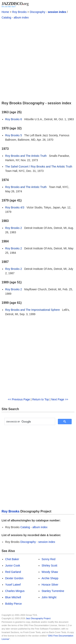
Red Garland (13, 572)
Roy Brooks (19, 12)
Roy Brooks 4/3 (15, 207)
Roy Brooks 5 (14, 135)
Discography (38, 12)
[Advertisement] (38, 60)
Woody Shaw (50, 572)
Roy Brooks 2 (14, 228)
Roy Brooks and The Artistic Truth (26, 156)
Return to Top (41, 399)
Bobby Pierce (13, 604)
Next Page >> (60, 399)
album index (21, 17)
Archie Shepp (50, 578)
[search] (29, 422)
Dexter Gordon (14, 578)
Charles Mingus (15, 591)
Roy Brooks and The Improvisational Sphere (32, 310)
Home (5, 12)
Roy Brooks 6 (14, 119)
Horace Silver (50, 585)
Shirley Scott (49, 566)
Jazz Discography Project (38, 618)
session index (57, 12)
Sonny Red (48, 559)
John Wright (49, 597)
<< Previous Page (19, 399)
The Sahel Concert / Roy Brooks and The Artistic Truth (39, 167)
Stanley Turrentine (53, 591)
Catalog (6, 17)
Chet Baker (12, 559)
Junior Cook (13, 566)
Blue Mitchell (13, 597)
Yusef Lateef (13, 585)
